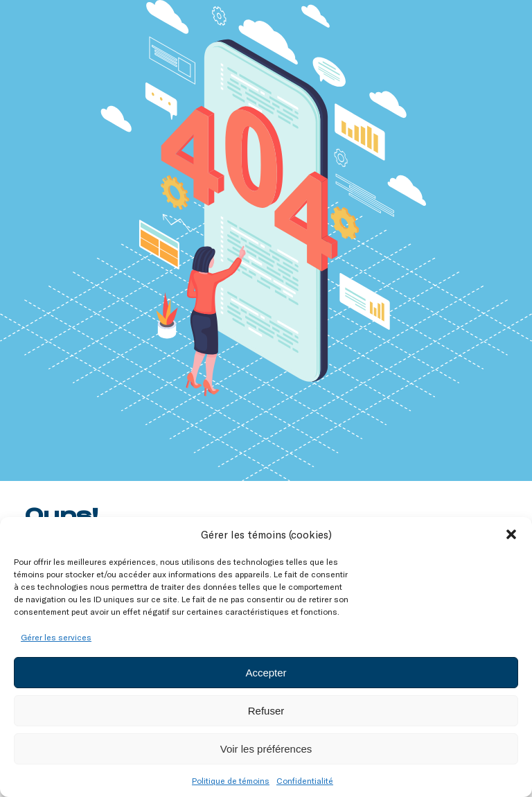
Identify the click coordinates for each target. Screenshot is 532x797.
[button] (511, 534)
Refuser (266, 711)
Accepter (266, 673)
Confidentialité (305, 780)
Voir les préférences (266, 749)
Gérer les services (56, 637)
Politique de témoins (231, 780)
